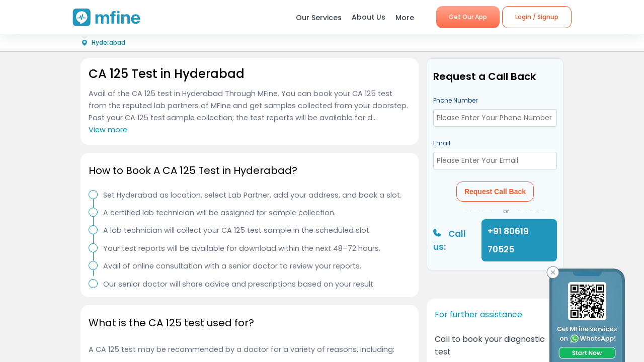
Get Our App (468, 17)
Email (442, 143)
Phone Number (455, 100)
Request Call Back (495, 192)
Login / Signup (537, 17)
